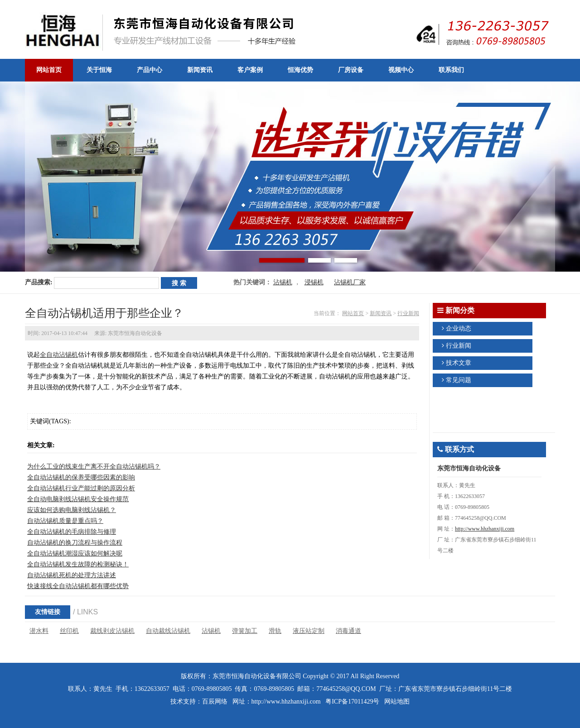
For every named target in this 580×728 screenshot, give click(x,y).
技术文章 (459, 363)
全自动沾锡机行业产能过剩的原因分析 (81, 488)
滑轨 (275, 631)
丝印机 (69, 631)
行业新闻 (408, 313)
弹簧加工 (245, 631)
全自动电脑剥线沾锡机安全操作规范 (78, 499)
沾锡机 (283, 282)
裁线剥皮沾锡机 (112, 631)
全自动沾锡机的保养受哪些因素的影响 (81, 477)
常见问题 (459, 380)
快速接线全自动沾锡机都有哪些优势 (78, 586)
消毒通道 (348, 631)
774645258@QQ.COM (346, 689)
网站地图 (397, 702)
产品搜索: (39, 282)
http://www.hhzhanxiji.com (485, 529)
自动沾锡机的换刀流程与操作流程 (75, 543)
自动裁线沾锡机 (168, 631)
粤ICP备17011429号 (352, 702)
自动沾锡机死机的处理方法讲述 (72, 575)
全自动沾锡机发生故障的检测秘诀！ (78, 564)
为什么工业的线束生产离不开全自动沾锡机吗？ (94, 467)
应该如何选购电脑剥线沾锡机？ (72, 510)
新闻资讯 (381, 313)
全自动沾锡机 (59, 355)
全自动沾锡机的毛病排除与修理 (72, 532)
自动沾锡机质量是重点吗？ (65, 521)
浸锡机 (314, 282)
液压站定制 (309, 631)
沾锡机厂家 (350, 282)
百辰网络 (215, 702)
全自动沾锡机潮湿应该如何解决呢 (75, 553)
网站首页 (353, 313)
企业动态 (459, 328)
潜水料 (39, 631)
